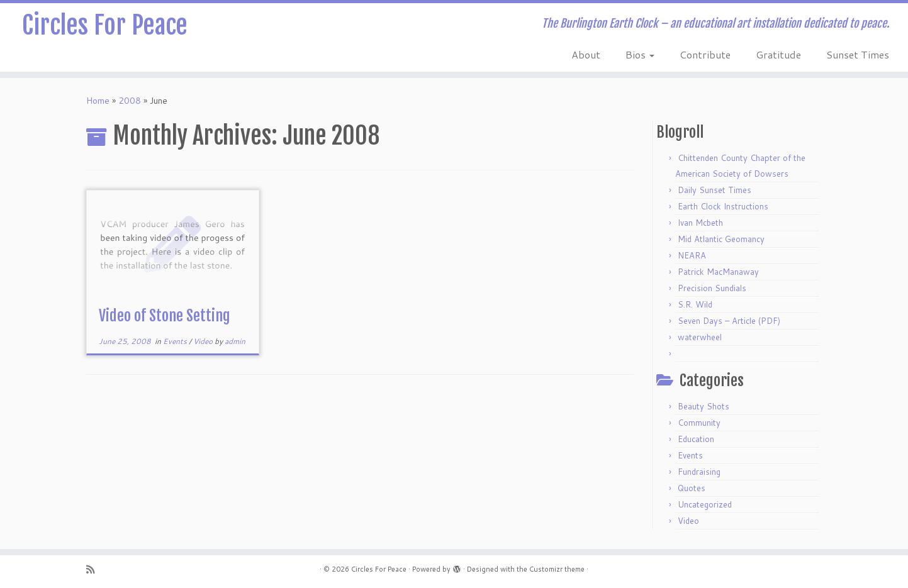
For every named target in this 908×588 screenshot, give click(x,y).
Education (696, 439)
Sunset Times (858, 54)
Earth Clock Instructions (723, 206)
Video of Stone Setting (165, 316)
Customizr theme (557, 569)
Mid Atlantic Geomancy (721, 239)
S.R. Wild (695, 304)
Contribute (705, 54)
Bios (640, 54)
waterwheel (700, 337)
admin (235, 341)
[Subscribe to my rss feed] (94, 569)
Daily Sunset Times (715, 190)
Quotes (692, 488)
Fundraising (699, 472)
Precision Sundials (712, 288)
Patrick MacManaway (718, 272)
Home (98, 101)
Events (176, 341)
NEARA (692, 255)
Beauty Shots (703, 406)
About (586, 54)
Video (204, 341)
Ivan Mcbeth (700, 223)
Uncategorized (705, 504)
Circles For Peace (105, 25)
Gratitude (778, 54)
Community (699, 423)
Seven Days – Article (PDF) (729, 321)
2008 (130, 101)
